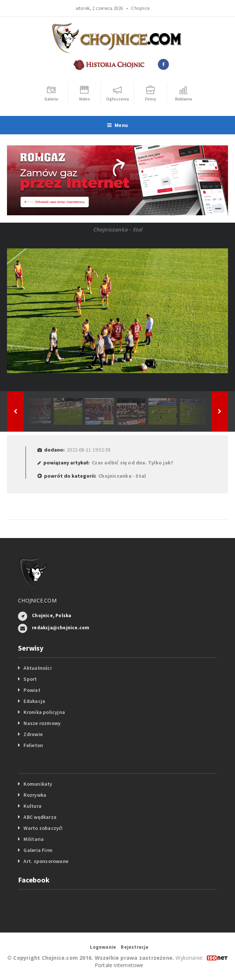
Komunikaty (38, 784)
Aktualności (37, 668)
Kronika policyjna (44, 712)
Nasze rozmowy (42, 723)
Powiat (32, 690)
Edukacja (34, 701)
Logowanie (103, 947)
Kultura (32, 806)
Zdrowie (33, 734)
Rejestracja (135, 947)
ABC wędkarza (40, 817)
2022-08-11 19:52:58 (89, 450)
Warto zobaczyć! (43, 828)
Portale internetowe (119, 965)
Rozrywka (35, 795)
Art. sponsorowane (46, 861)
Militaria (34, 839)
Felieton (33, 745)
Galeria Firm (38, 850)
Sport (30, 679)
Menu (117, 125)
